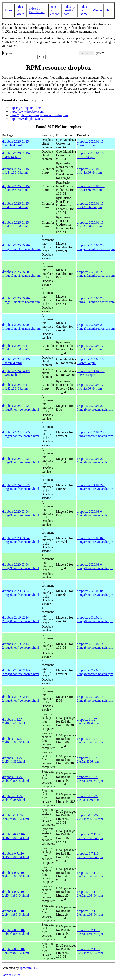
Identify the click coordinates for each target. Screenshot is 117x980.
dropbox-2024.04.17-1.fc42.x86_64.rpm (91, 387)
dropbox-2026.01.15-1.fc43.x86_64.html (16, 205)
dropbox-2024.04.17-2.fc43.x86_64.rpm (91, 348)
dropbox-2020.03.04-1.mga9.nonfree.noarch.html (21, 513)
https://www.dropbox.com (27, 111)
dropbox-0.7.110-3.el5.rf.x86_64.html (16, 855)
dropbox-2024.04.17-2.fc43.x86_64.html (16, 348)
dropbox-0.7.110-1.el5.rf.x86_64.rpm (90, 932)
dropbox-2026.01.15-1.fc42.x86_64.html (16, 224)
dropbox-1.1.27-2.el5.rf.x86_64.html (16, 779)
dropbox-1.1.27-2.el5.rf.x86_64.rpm (90, 779)
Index (9, 10)
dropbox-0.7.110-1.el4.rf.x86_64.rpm (90, 951)
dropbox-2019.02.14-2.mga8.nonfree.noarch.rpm (95, 619)
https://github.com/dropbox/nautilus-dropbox (39, 115)
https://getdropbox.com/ (25, 108)
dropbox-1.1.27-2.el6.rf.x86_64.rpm (90, 741)
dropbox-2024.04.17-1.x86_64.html (16, 373)
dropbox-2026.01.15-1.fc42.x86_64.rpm (91, 224)
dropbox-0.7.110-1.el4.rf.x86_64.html (16, 951)
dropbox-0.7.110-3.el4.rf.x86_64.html (16, 874)
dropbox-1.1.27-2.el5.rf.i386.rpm (88, 760)
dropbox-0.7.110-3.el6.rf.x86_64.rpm (90, 836)
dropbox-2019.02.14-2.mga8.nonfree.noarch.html (21, 619)
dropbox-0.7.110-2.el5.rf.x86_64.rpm (90, 894)
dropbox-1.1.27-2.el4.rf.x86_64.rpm (90, 817)
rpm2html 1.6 (29, 968)
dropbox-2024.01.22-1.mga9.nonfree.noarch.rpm (95, 408)
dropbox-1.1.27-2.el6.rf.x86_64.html (16, 741)
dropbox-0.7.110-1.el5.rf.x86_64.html (16, 932)
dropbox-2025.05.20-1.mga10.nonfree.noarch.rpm (96, 247)
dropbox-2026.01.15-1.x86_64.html (16, 155)
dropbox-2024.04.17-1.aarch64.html (16, 361)
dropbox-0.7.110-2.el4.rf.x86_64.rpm (90, 913)
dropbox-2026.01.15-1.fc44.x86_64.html (16, 171)
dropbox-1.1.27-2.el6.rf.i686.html (14, 721)
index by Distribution (37, 10)
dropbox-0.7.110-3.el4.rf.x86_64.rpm (90, 874)
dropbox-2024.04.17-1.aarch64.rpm (91, 361)
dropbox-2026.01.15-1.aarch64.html (16, 143)
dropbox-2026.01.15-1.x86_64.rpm (91, 155)
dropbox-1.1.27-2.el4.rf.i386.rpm (88, 798)
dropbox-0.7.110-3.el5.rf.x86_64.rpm (90, 855)
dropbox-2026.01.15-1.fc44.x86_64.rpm (91, 171)
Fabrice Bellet (11, 975)
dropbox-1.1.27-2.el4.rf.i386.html (14, 798)
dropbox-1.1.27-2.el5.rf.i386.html (14, 760)
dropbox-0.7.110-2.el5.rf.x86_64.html (16, 894)
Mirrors (97, 10)
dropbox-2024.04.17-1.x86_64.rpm (91, 373)
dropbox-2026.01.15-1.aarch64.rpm (91, 143)
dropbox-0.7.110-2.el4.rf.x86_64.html (16, 913)
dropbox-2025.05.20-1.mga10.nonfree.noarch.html (21, 247)
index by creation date (69, 10)
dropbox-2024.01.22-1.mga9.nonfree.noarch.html (21, 408)
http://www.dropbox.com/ (27, 119)
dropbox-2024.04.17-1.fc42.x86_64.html (16, 387)
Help (109, 10)
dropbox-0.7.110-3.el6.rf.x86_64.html (16, 836)
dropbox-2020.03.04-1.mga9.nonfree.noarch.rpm (95, 513)
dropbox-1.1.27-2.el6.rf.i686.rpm (88, 721)
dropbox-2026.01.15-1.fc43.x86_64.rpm (91, 205)
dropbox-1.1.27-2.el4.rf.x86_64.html (16, 817)
